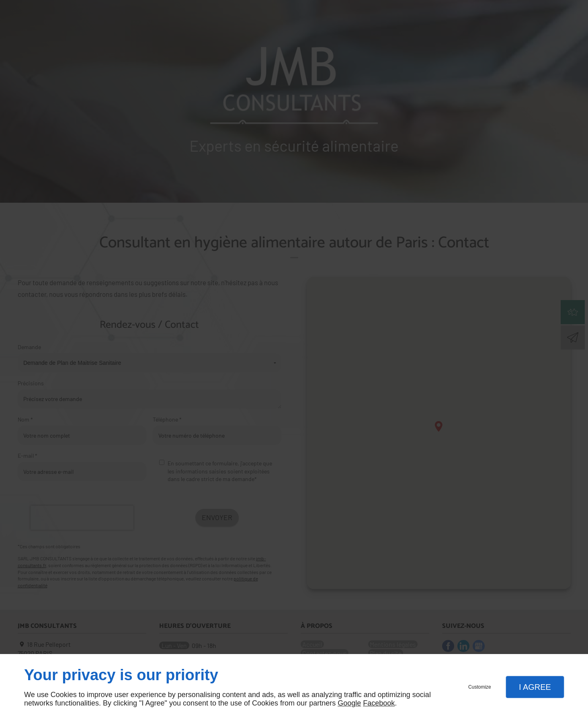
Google (349, 703)
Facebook (379, 703)
